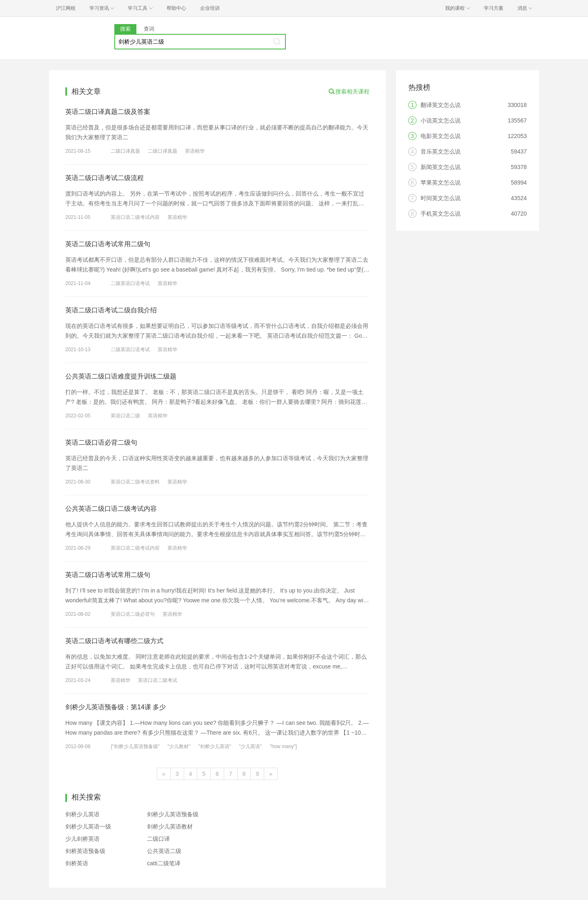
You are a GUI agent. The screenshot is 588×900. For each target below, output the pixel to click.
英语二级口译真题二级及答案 (108, 112)
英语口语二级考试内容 (135, 217)
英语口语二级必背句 (133, 614)
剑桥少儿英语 (82, 814)
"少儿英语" (251, 746)
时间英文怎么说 (441, 198)
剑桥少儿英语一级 (88, 826)
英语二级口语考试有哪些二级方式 (114, 641)
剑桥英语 (77, 863)
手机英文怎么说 (441, 214)
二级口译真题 (125, 151)
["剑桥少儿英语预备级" (135, 746)
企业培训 (210, 8)
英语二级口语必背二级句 (101, 442)
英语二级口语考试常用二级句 (108, 244)
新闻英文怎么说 (441, 167)
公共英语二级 (164, 851)
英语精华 (195, 151)
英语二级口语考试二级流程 (105, 178)
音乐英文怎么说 (441, 151)
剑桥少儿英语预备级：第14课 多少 (116, 707)
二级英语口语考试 (130, 283)
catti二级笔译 (164, 863)
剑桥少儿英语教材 (170, 826)
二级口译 (158, 839)
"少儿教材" (179, 746)
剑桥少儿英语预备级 (173, 814)
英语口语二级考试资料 (135, 482)
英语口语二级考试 (158, 680)
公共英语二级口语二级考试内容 (111, 509)
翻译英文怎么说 (441, 105)
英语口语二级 (125, 416)
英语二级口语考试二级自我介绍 (111, 310)
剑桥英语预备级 (85, 851)
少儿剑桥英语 (82, 839)
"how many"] (283, 746)
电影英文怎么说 (441, 136)
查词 (149, 29)
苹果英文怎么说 (441, 183)
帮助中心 (176, 8)
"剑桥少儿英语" (215, 746)
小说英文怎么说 (441, 120)
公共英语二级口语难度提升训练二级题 (121, 376)
